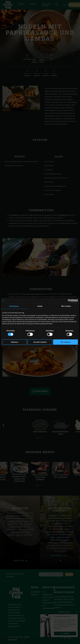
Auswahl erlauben (40, 342)
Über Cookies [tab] (66, 306)
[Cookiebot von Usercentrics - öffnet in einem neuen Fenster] (69, 301)
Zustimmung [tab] (14, 306)
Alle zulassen (65, 342)
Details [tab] (40, 306)
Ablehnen (15, 342)
